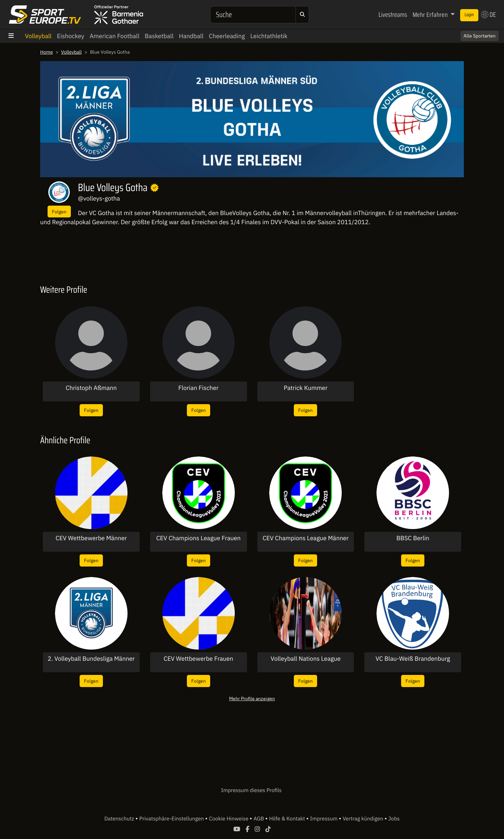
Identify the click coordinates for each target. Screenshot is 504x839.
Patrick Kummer (306, 388)
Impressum (324, 819)
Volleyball (38, 36)
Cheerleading (227, 36)
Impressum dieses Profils (251, 790)
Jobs (394, 819)
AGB (259, 819)
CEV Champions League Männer (305, 538)
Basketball (159, 36)
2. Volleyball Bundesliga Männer (91, 659)
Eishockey (71, 36)
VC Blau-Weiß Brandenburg (413, 659)
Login (469, 15)
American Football (115, 36)
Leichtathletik (269, 36)
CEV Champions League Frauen (198, 538)
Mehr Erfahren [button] (431, 15)
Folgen (59, 212)
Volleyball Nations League (305, 659)
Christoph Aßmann (91, 388)
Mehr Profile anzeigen (252, 698)
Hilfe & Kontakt (288, 819)
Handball (191, 36)
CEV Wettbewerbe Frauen (198, 659)
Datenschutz (120, 819)
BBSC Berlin (413, 538)
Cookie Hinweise (229, 819)
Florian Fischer (198, 388)
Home (47, 52)
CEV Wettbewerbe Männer (91, 538)
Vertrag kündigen (364, 819)
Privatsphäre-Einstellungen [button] (172, 819)
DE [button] (488, 15)
